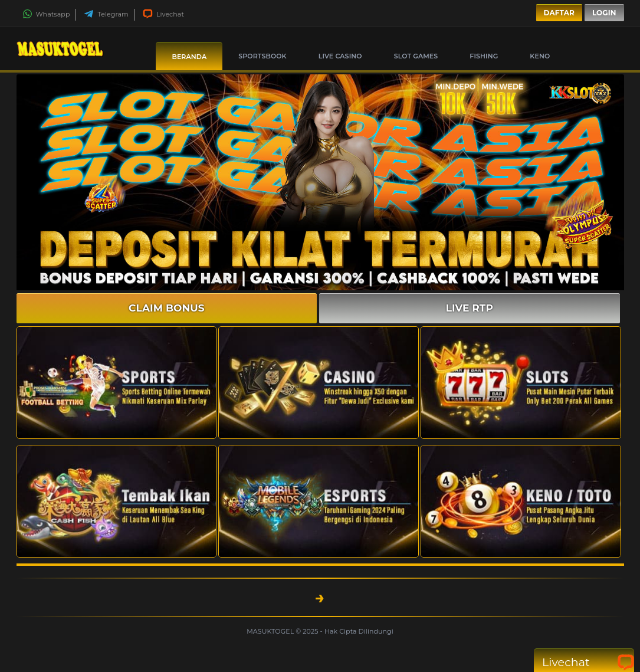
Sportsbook (262, 56)
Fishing (484, 56)
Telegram (106, 14)
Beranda (189, 57)
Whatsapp (46, 14)
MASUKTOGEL (271, 631)
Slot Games (416, 56)
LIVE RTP (470, 308)
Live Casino (340, 56)
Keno (540, 56)
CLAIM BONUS (167, 308)
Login (604, 13)
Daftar (559, 13)
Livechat (163, 14)
